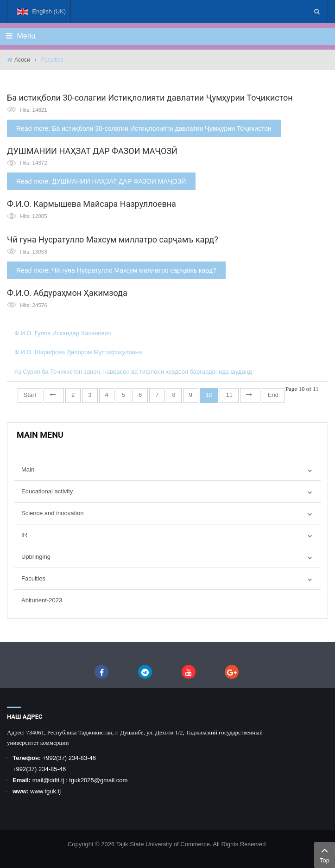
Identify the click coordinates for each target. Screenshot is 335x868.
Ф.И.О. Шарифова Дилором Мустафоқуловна (78, 352)
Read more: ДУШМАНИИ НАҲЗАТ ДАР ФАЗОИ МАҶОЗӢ (101, 181)
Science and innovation (52, 513)
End (273, 395)
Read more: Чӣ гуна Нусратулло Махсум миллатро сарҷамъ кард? (116, 270)
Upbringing (36, 557)
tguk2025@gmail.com (98, 780)
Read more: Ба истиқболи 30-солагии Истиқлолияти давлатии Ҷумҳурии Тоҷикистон (144, 128)
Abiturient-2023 (42, 600)
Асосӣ (22, 60)
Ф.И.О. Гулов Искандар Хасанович (63, 333)
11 (229, 395)
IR (24, 535)
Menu (21, 36)
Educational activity (47, 491)
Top (325, 854)
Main (28, 469)
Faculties (33, 578)
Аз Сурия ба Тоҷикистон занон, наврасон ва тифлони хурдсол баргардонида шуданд (133, 372)
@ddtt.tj (54, 780)
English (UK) (41, 16)
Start (30, 395)
